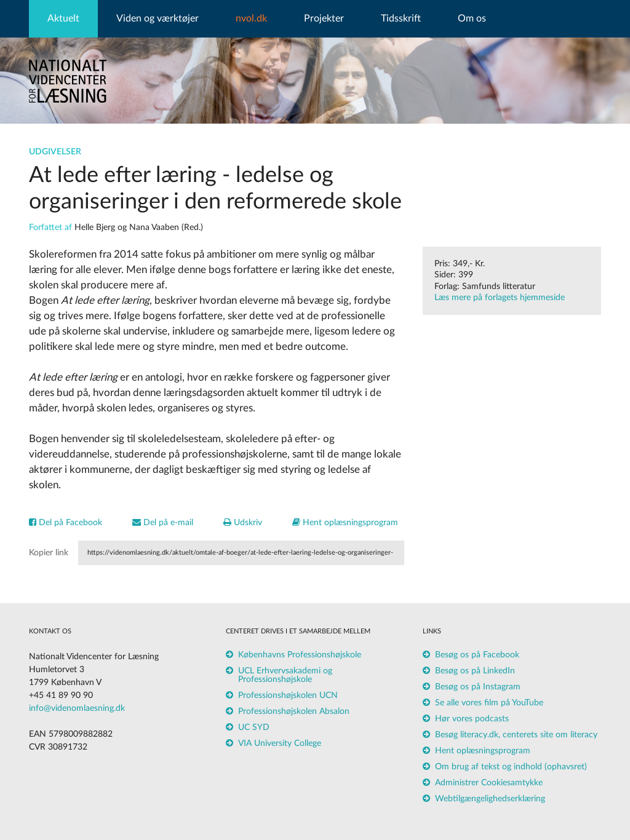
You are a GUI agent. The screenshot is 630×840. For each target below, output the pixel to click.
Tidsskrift (401, 18)
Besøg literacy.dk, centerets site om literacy (516, 735)
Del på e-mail (163, 523)
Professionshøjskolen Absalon (294, 711)
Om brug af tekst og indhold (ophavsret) (511, 767)
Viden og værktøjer (157, 18)
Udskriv (243, 523)
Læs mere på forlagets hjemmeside (500, 298)
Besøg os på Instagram (478, 687)
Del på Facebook (66, 523)
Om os (472, 18)
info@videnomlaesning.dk (77, 708)
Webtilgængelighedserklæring (490, 799)
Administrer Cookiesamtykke (489, 783)
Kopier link (49, 553)
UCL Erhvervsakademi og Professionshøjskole (285, 675)
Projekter (324, 18)
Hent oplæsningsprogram (345, 523)
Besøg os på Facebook (477, 655)
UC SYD (254, 727)
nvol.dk (251, 18)
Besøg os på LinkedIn (475, 671)
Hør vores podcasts (472, 719)
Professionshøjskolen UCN (288, 695)
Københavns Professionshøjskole (300, 655)
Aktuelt (63, 18)
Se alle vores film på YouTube (489, 703)
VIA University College (280, 743)
